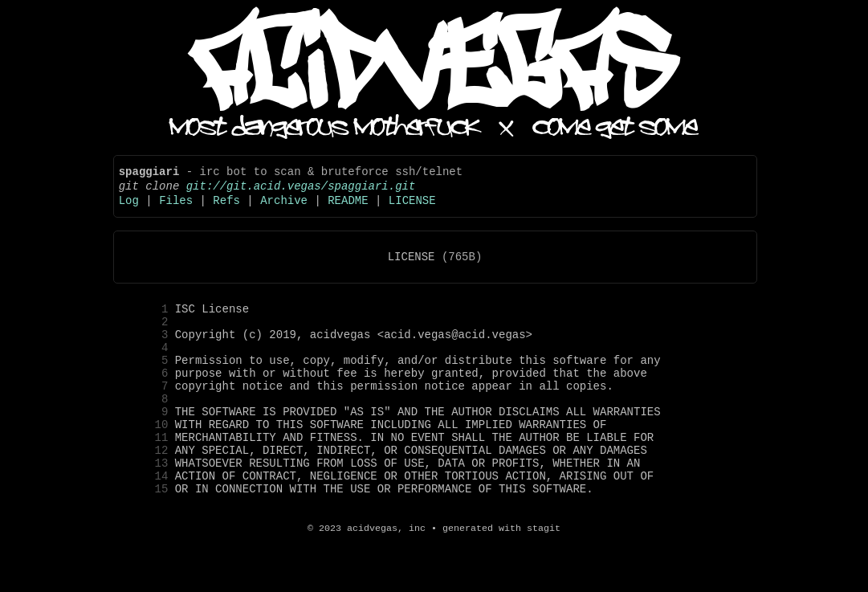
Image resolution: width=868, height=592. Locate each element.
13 (145, 508)
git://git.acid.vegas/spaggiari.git (301, 192)
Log (129, 209)
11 (145, 478)
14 (145, 523)
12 (145, 493)
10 (145, 462)
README (348, 209)
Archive (284, 209)
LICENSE (412, 209)
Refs (226, 209)
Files (176, 209)
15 (145, 539)
